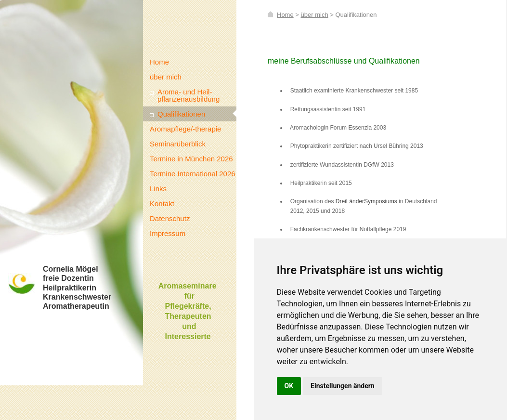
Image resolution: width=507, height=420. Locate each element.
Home (285, 15)
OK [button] (289, 386)
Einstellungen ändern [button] (343, 386)
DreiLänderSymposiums (366, 201)
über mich (315, 15)
